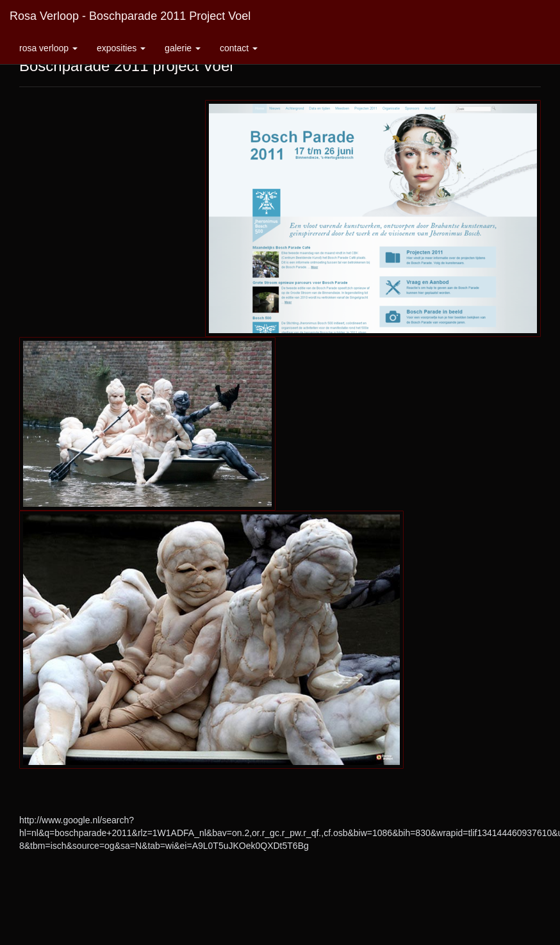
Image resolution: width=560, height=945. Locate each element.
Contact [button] (239, 48)
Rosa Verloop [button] (48, 48)
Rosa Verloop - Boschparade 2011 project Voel (130, 16)
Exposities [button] (121, 48)
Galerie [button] (183, 48)
